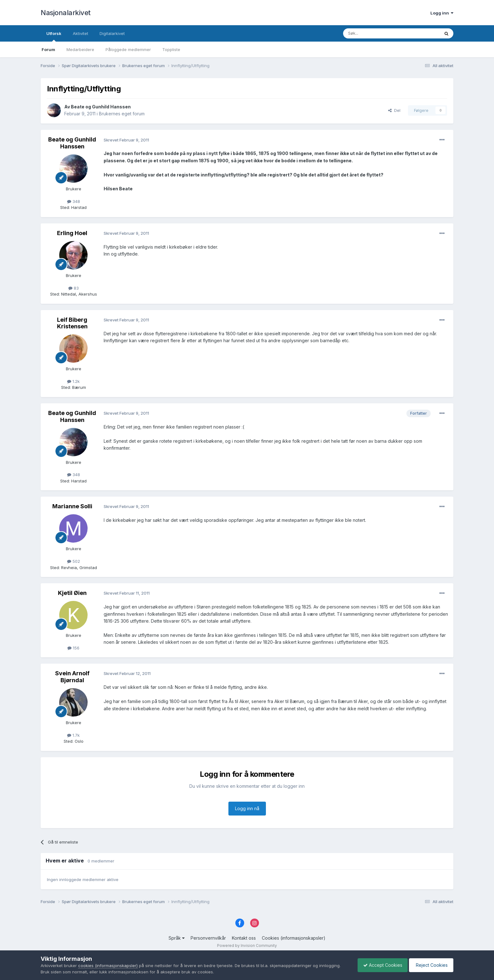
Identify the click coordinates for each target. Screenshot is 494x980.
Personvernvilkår (208, 938)
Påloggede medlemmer (128, 49)
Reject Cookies (430, 965)
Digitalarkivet (112, 33)
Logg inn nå (247, 808)
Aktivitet (80, 33)
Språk (177, 938)
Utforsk (54, 36)
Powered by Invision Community (247, 945)
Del (394, 110)
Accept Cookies (380, 965)
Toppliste (171, 49)
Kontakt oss (244, 938)
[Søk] (374, 33)
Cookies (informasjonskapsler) (294, 938)
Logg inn (442, 13)
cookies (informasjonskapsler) (108, 966)
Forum (48, 49)
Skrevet (126, 140)
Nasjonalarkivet (66, 13)
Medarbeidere (80, 49)
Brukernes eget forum (122, 114)
